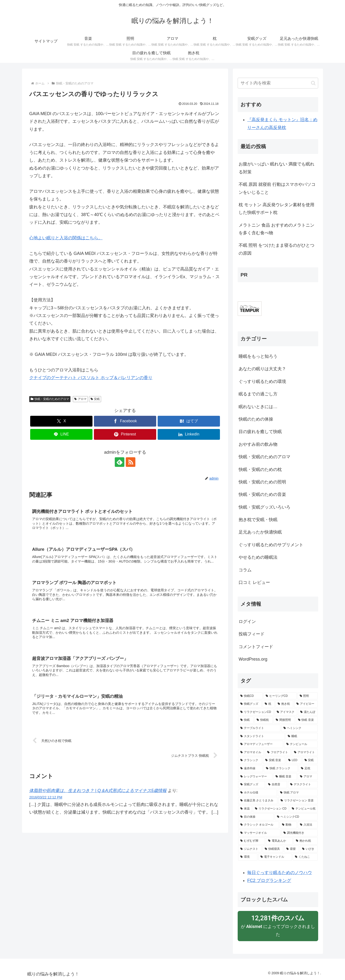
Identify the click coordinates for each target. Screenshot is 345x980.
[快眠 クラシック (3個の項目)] (281, 769)
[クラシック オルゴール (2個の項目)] (259, 825)
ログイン (247, 622)
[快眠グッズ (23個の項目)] (250, 704)
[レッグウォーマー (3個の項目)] (255, 777)
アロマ (80, 399)
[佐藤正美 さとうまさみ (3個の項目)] (258, 801)
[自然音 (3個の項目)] (276, 785)
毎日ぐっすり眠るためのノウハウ (280, 873)
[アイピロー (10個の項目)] (306, 704)
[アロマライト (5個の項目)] (305, 752)
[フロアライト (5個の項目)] (278, 752)
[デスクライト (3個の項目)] (303, 785)
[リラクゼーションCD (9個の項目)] (256, 712)
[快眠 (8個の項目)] (246, 720)
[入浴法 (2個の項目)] (308, 825)
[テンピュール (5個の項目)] (301, 744)
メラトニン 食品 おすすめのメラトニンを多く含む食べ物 (276, 229)
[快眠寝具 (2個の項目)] (273, 849)
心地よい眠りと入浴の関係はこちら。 (66, 238)
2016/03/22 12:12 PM (46, 797)
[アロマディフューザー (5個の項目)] (261, 744)
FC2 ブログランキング (269, 880)
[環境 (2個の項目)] (248, 857)
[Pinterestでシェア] (125, 434)
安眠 (95, 399)
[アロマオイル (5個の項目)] (251, 752)
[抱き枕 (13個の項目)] (284, 704)
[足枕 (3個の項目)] (308, 769)
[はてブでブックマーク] (189, 421)
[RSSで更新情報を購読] (131, 462)
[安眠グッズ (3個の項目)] (252, 785)
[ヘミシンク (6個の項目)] (299, 728)
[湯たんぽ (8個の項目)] (308, 712)
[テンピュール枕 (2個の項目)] (304, 809)
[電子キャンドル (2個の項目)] (275, 857)
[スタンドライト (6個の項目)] (261, 736)
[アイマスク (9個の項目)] (286, 712)
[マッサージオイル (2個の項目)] (259, 833)
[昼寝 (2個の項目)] (292, 849)
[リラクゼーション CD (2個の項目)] (271, 809)
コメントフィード (256, 647)
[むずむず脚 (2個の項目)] (252, 841)
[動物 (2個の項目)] (288, 825)
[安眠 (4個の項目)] (310, 760)
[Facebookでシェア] (125, 421)
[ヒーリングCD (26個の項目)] (280, 696)
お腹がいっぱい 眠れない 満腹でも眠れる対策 (276, 168)
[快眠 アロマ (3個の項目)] (298, 793)
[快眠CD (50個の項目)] (250, 696)
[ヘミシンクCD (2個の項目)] (296, 817)
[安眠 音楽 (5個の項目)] (274, 760)
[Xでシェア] (61, 421)
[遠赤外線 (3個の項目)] (250, 769)
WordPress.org (253, 659)
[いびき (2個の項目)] (309, 849)
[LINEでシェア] (61, 434)
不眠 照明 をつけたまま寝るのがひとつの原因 (276, 249)
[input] (278, 83)
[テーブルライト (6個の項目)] (259, 728)
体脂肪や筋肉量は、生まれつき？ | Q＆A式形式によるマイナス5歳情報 (98, 791)
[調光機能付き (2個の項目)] (299, 833)
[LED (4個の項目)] (294, 760)
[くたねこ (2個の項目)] (305, 857)
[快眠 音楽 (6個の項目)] (307, 720)
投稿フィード (252, 634)
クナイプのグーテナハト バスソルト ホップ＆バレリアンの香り (91, 378)
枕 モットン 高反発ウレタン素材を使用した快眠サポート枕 (276, 209)
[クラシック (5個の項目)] (250, 760)
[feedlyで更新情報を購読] (120, 462)
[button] (313, 83)
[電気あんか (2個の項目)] (279, 841)
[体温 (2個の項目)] (245, 809)
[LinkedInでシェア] (189, 434)
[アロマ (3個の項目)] (308, 777)
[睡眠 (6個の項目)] (302, 736)
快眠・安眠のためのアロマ (50, 399)
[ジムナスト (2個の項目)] (250, 849)
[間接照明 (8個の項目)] (284, 720)
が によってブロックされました (278, 925)
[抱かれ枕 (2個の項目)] (306, 841)
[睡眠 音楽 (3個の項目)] (285, 777)
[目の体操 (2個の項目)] (256, 817)
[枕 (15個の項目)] (269, 704)
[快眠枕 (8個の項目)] (264, 720)
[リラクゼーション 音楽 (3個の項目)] (298, 801)
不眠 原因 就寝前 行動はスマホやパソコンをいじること (277, 188)
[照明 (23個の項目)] (308, 696)
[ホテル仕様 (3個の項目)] (258, 793)
